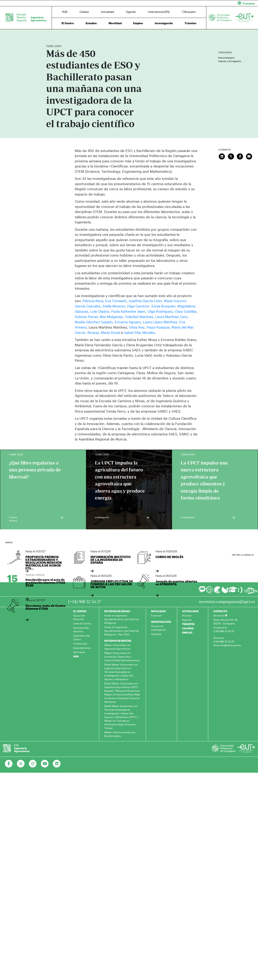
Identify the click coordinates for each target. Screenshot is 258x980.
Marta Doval (110, 332)
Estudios (91, 23)
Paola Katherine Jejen (128, 311)
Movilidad (115, 23)
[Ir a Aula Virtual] (233, 591)
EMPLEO (187, 632)
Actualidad (107, 12)
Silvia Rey (137, 327)
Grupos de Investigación (159, 627)
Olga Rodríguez (160, 311)
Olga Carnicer (138, 306)
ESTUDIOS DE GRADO (117, 611)
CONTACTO (220, 611)
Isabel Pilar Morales (139, 332)
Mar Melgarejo (111, 316)
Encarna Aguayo (128, 321)
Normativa (79, 651)
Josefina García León (145, 301)
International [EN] (159, 12)
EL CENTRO (80, 611)
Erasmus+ (157, 615)
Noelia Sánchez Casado (94, 321)
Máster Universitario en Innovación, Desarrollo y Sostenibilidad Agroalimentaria (122, 656)
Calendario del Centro (82, 637)
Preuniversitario (226, 58)
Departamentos (82, 647)
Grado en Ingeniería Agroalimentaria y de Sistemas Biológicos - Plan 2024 (122, 630)
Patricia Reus (93, 301)
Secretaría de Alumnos (81, 629)
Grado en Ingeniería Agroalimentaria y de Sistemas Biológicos (122, 618)
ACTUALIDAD (190, 611)
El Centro (68, 23)
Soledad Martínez (139, 316)
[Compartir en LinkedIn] (222, 156)
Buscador (189, 12)
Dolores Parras (86, 316)
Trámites (191, 23)
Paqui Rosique (158, 327)
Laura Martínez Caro (171, 316)
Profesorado (80, 643)
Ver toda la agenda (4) (243, 554)
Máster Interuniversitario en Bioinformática (120, 733)
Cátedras (156, 633)
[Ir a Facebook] (9, 763)
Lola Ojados (100, 311)
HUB (65, 12)
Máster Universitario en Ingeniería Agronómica (117, 646)
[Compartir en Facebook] (240, 156)
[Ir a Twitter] (21, 763)
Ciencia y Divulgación (230, 61)
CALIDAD (188, 628)
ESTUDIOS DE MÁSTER (118, 640)
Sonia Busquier (163, 306)
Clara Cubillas (186, 311)
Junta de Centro (82, 623)
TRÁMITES (188, 623)
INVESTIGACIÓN (161, 621)
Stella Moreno (114, 306)
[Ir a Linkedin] (57, 763)
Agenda (131, 12)
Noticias (187, 615)
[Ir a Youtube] (45, 763)
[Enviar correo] (249, 156)
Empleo (138, 23)
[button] (195, 3)
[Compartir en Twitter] (231, 156)
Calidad (84, 12)
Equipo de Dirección (79, 617)
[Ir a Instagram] (33, 763)
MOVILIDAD (158, 611)
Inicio (49, 34)
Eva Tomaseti (116, 301)
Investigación (164, 23)
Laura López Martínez (160, 321)
